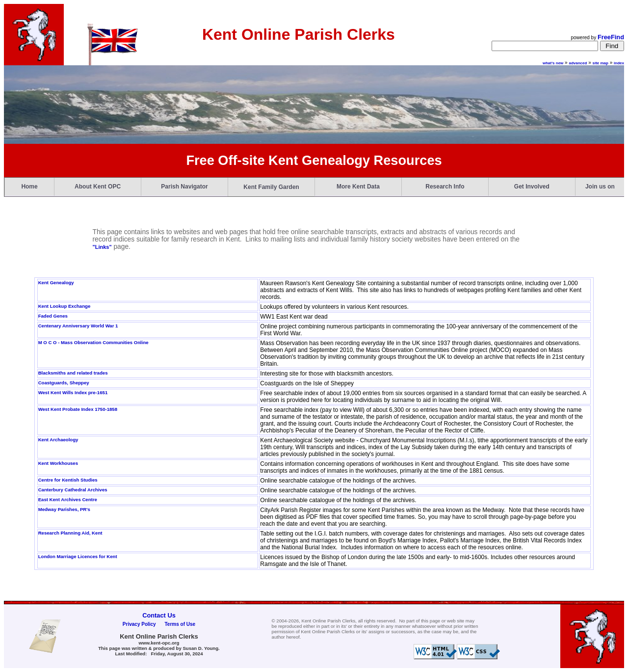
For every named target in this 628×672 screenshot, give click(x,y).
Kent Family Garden (271, 187)
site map (601, 63)
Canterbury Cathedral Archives (73, 490)
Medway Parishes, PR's (64, 509)
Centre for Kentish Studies (68, 480)
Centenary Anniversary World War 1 (78, 326)
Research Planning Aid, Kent (70, 533)
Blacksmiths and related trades (73, 373)
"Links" (102, 247)
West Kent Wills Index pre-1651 (73, 392)
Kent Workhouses (58, 463)
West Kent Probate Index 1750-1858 (78, 409)
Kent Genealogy (56, 282)
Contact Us (159, 615)
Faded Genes (53, 316)
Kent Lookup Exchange (65, 306)
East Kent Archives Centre (68, 499)
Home (29, 187)
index (619, 63)
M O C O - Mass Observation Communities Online (93, 342)
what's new (553, 63)
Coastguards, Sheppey (64, 383)
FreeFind (611, 37)
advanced (578, 63)
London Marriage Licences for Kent (78, 556)
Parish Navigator (184, 187)
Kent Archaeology (58, 440)
